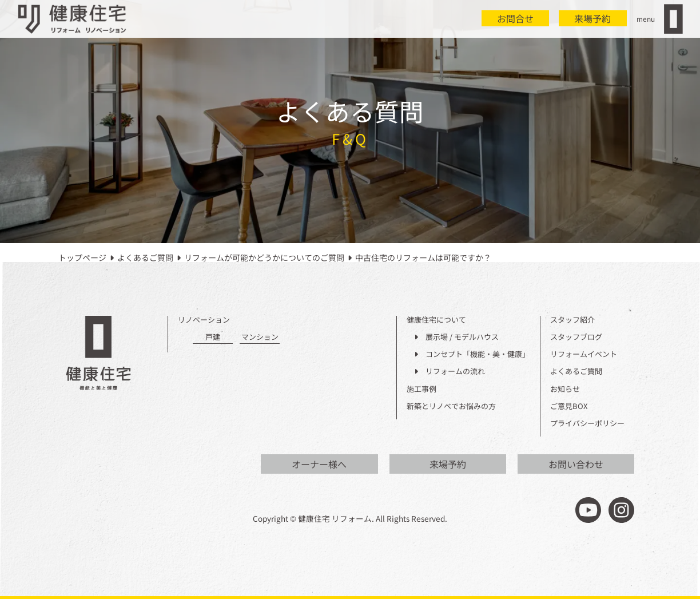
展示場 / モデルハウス (456, 337)
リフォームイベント (584, 354)
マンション (260, 337)
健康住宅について (436, 320)
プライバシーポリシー (587, 424)
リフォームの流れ (450, 372)
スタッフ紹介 (572, 320)
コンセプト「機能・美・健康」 (472, 354)
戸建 (213, 337)
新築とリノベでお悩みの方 (451, 406)
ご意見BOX (569, 406)
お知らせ (565, 389)
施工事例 (421, 389)
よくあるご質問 (576, 372)
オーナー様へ (319, 464)
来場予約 (592, 18)
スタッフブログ (576, 337)
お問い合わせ (576, 464)
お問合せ (515, 18)
